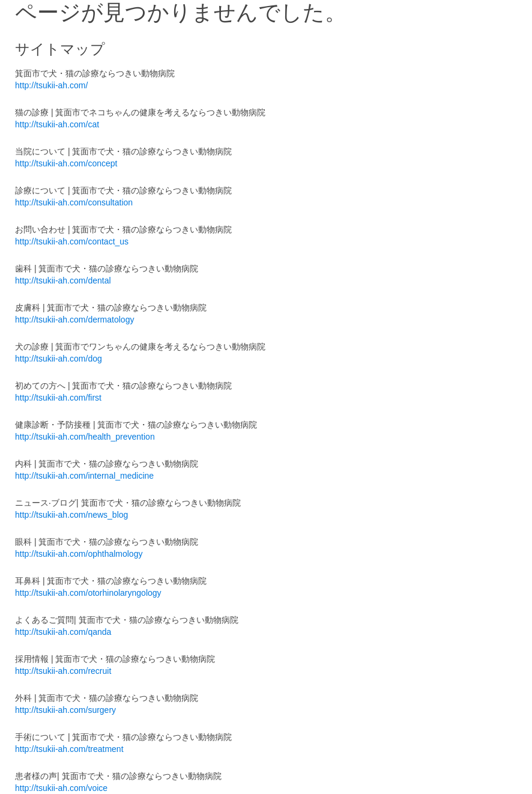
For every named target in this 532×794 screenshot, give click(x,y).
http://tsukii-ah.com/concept (66, 163)
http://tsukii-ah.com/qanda (63, 632)
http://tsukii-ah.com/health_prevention (85, 437)
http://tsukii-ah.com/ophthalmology (79, 554)
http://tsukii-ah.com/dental (63, 280)
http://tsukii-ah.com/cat (57, 124)
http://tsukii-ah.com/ (51, 85)
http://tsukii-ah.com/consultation (74, 202)
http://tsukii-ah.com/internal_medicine (84, 476)
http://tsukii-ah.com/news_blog (71, 515)
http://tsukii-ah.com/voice (61, 788)
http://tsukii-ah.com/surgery (65, 710)
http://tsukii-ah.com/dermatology (74, 320)
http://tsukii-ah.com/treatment (69, 749)
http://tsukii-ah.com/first (58, 398)
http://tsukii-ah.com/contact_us (72, 241)
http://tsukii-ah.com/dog (59, 359)
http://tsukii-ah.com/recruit (63, 671)
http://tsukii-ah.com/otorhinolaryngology (88, 593)
